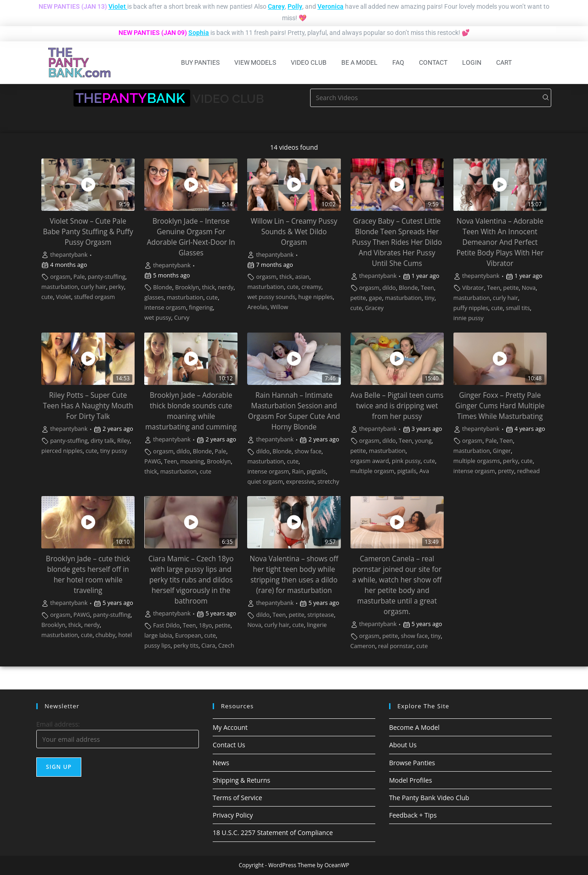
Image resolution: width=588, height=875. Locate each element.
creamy (311, 287)
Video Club (309, 62)
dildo (389, 288)
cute (47, 297)
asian (302, 277)
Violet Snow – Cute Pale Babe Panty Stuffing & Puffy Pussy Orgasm (88, 232)
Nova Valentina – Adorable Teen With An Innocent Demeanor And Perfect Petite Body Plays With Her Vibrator (500, 242)
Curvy (182, 318)
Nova (529, 288)
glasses (154, 297)
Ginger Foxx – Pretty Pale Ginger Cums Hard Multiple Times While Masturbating (500, 406)
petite (358, 298)
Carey (276, 6)
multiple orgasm (373, 471)
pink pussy (406, 461)
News (221, 763)
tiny (430, 298)
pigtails (317, 471)
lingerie (317, 625)
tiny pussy (114, 451)
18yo (205, 625)
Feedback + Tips (413, 815)
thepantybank (69, 255)
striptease (321, 615)
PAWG (153, 461)
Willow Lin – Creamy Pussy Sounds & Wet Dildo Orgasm (294, 232)
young (423, 441)
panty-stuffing (107, 277)
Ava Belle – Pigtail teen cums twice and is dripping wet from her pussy (397, 406)
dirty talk (102, 441)
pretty (506, 471)
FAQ (398, 62)
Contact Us (229, 745)
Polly (295, 6)
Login (472, 62)
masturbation (60, 287)
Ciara (208, 646)
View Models (255, 62)
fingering (201, 308)
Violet (117, 6)
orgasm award (370, 461)
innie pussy (469, 318)
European (188, 635)
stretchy (328, 482)
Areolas (257, 307)
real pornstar (396, 646)
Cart (504, 62)
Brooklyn (187, 287)
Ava (424, 471)
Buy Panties (200, 62)
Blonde (162, 287)
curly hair (93, 287)
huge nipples (315, 297)
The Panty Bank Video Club (429, 798)
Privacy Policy (233, 815)
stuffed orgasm (94, 297)
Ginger (502, 451)
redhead (529, 471)
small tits (518, 308)
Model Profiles (411, 780)
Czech (226, 646)
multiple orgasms (477, 461)
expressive (300, 482)
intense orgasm (165, 308)
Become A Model (414, 727)
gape (376, 298)
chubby (105, 635)
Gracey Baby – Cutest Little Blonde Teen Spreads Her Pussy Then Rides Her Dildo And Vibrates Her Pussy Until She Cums (397, 242)
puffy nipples (471, 308)
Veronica (331, 6)
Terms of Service (237, 798)
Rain (298, 471)
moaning (192, 461)
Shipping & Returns (241, 780)
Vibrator (473, 288)
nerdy (226, 287)
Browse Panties (412, 763)
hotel (125, 635)
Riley (124, 441)
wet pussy (158, 318)
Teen (427, 288)
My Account (230, 727)
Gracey (374, 308)
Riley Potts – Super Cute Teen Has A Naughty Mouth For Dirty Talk (88, 406)
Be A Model (359, 62)
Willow (280, 307)
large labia (158, 635)
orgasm (60, 277)
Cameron (363, 646)
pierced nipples (62, 451)
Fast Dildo (166, 625)
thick (209, 287)
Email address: (58, 724)
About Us (403, 745)
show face (308, 451)
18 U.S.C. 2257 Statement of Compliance (273, 833)
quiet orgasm (265, 482)
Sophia (199, 33)
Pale (79, 277)
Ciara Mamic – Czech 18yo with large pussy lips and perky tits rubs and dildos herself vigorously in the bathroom (191, 580)
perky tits (186, 646)
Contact (433, 62)
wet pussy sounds (271, 297)
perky (116, 287)
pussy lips (157, 646)
